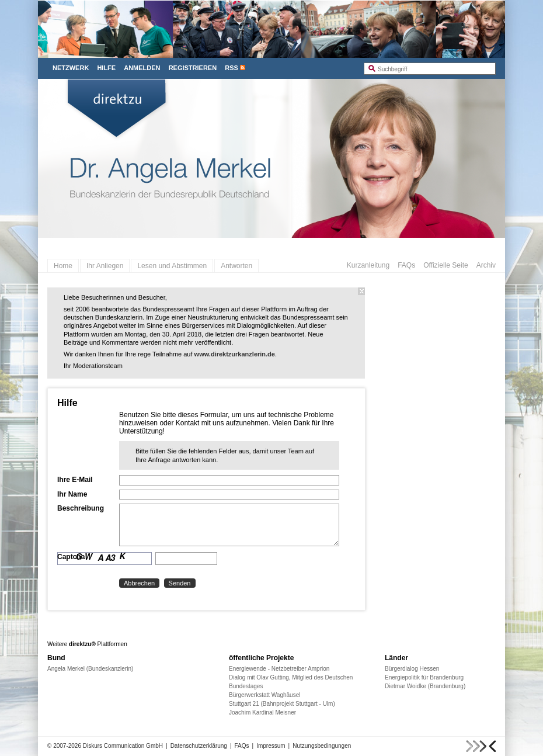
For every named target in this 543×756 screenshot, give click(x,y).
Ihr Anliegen (105, 266)
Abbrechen (139, 583)
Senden (180, 583)
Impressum (271, 746)
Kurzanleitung (368, 265)
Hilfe (106, 68)
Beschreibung (81, 508)
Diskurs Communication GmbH (123, 746)
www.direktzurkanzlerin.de (235, 354)
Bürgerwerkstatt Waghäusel (264, 695)
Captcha (71, 557)
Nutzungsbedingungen (322, 746)
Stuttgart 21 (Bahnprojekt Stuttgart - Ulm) (282, 704)
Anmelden (142, 68)
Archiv (486, 265)
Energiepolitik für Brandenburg (424, 677)
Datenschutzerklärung (199, 746)
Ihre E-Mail (75, 480)
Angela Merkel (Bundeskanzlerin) (90, 669)
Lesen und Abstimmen (172, 266)
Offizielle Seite (445, 265)
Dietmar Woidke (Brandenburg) (425, 686)
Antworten (236, 266)
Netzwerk (71, 68)
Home (63, 266)
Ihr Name (72, 494)
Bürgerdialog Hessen (412, 669)
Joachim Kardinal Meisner (262, 712)
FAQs (406, 265)
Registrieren (193, 68)
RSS (232, 68)
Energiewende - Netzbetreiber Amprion (279, 669)
